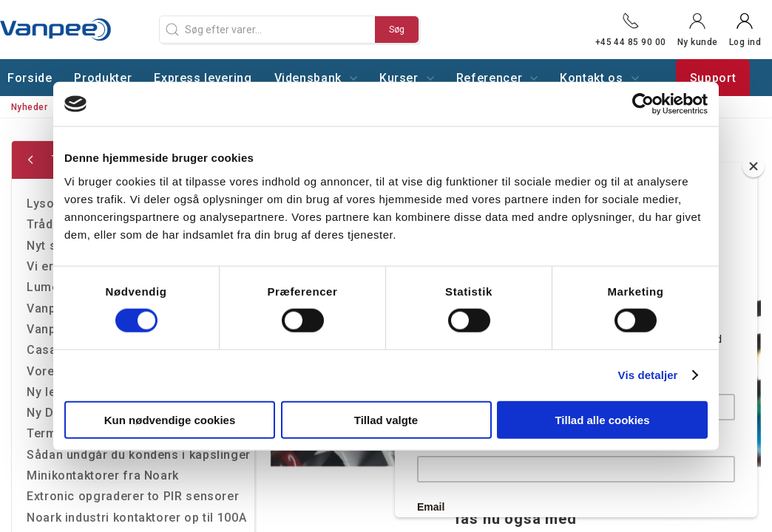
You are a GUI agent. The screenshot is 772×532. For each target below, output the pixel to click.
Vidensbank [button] (316, 78)
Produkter (103, 78)
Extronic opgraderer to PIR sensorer (133, 496)
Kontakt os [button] (599, 78)
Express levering (203, 78)
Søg (397, 30)
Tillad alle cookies (602, 419)
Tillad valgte (386, 419)
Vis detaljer (648, 375)
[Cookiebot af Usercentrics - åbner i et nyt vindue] (643, 104)
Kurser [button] (407, 78)
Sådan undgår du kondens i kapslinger (139, 455)
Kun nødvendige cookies (170, 419)
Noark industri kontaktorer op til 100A (136, 518)
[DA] (74, 30)
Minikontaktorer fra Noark (103, 475)
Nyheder (29, 107)
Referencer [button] (497, 78)
